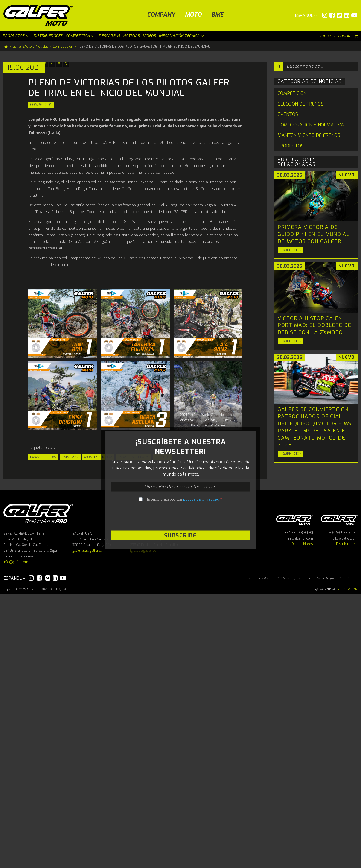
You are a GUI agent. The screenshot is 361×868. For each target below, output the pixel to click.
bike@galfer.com (345, 812)
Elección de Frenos (301, 104)
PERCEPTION (348, 863)
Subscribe (180, 749)
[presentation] (180, 730)
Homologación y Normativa (311, 125)
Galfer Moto (22, 47)
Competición (41, 258)
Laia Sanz (70, 611)
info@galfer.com (16, 836)
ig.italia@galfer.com (145, 825)
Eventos (288, 114)
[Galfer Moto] (40, 15)
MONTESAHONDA (98, 611)
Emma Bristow (43, 611)
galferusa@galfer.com (89, 825)
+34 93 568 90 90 (299, 807)
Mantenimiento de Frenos (309, 135)
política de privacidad (201, 713)
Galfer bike (339, 793)
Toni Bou (162, 611)
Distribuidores (302, 818)
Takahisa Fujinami (134, 611)
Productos (291, 146)
